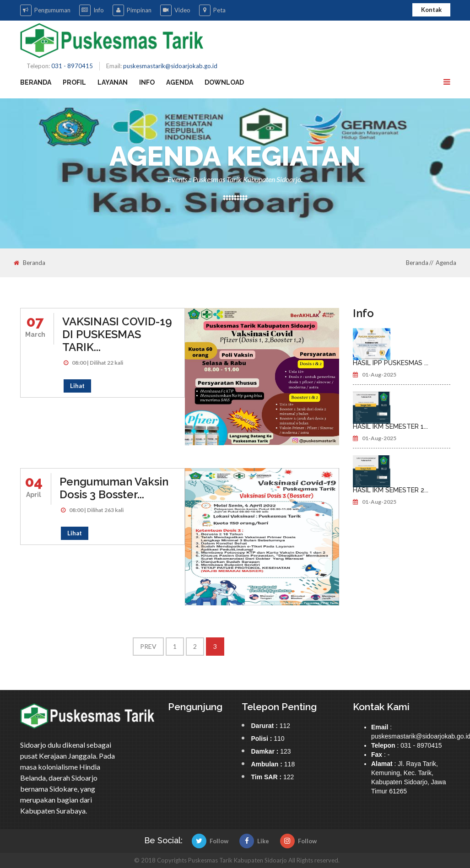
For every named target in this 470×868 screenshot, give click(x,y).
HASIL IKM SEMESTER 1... (390, 426)
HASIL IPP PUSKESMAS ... (391, 363)
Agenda (180, 82)
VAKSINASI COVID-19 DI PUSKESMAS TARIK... (117, 334)
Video (175, 10)
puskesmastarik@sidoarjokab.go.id (170, 66)
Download (224, 82)
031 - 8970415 (72, 66)
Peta (212, 10)
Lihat (77, 386)
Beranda (36, 82)
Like (254, 841)
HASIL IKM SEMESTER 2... (391, 490)
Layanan (113, 82)
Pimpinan (132, 10)
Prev (148, 646)
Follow (210, 841)
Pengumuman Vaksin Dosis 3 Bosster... (114, 488)
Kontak (431, 10)
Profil (74, 82)
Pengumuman (45, 10)
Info (92, 10)
